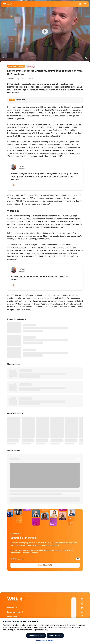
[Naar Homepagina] (8, 4)
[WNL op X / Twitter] (82, 603)
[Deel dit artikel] (86, 58)
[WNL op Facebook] (82, 608)
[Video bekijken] (45, 32)
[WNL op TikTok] (82, 616)
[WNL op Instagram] (82, 599)
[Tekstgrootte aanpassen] (81, 58)
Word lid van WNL (45, 565)
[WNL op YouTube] (82, 612)
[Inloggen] (80, 4)
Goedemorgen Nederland (16, 66)
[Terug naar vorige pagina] (4, 58)
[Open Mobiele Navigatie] (85, 4)
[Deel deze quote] (13, 185)
